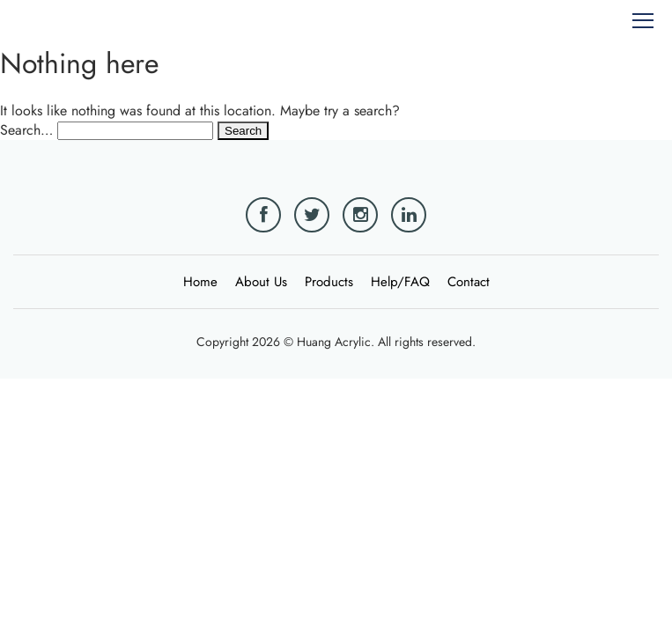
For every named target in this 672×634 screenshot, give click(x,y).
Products (329, 282)
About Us (261, 282)
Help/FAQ (400, 282)
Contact (469, 282)
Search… (26, 130)
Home (200, 282)
